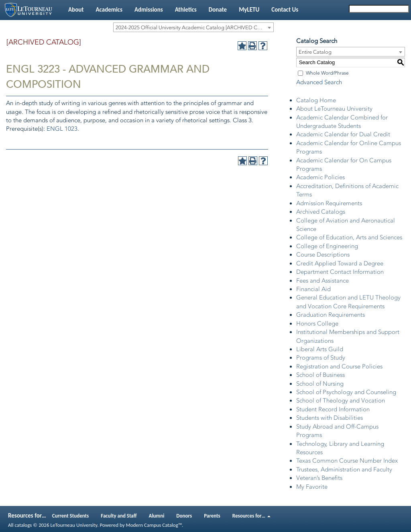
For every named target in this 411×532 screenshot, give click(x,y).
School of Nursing (320, 384)
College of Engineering (327, 246)
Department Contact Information (340, 272)
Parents (212, 516)
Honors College (317, 324)
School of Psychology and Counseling (346, 392)
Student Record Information (333, 409)
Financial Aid (313, 289)
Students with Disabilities (330, 418)
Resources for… (251, 516)
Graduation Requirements (331, 315)
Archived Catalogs (321, 212)
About (76, 10)
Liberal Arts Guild (320, 349)
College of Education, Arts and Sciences (349, 237)
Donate (218, 10)
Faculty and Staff (119, 516)
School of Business (320, 375)
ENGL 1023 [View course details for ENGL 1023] (62, 129)
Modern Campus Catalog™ (154, 525)
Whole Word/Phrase (327, 73)
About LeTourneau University (334, 109)
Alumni (157, 516)
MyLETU (249, 10)
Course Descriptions (323, 255)
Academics (109, 10)
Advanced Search (319, 82)
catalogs (23, 525)
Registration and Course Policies (339, 366)
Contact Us (285, 10)
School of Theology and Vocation (341, 401)
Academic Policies (320, 177)
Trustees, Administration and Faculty (344, 469)
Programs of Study (321, 358)
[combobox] (193, 27)
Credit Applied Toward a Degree (340, 263)
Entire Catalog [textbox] (315, 52)
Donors (184, 516)
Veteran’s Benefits (319, 478)
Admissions (149, 10)
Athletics (186, 10)
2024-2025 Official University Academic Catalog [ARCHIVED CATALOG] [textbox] (194, 27)
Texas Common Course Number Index (347, 461)
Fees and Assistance (322, 281)
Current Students (71, 516)
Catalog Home (316, 100)
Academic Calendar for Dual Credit (343, 134)
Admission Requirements (329, 203)
